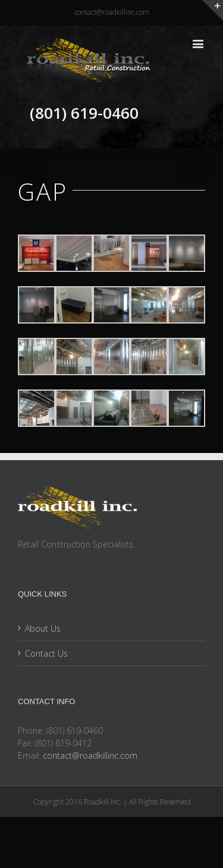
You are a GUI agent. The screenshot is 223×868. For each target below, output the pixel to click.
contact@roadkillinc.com (112, 12)
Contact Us (46, 653)
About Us (43, 628)
